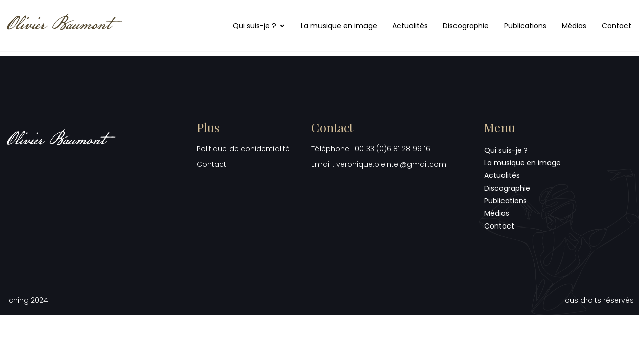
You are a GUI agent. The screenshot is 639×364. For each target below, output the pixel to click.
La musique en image (339, 26)
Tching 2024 (27, 300)
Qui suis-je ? (259, 26)
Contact (617, 26)
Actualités (410, 26)
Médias (574, 26)
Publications (525, 26)
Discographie (466, 26)
